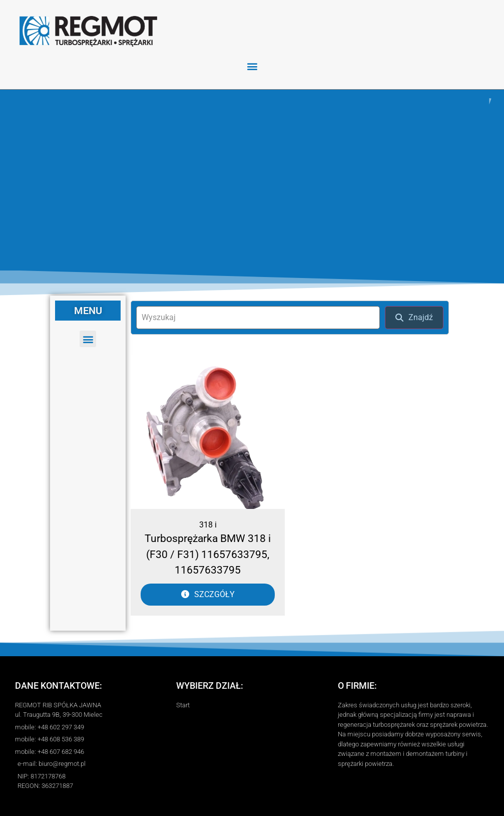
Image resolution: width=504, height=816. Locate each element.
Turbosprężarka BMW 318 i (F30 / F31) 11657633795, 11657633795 (208, 554)
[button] (252, 66)
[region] (252, 180)
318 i (208, 525)
